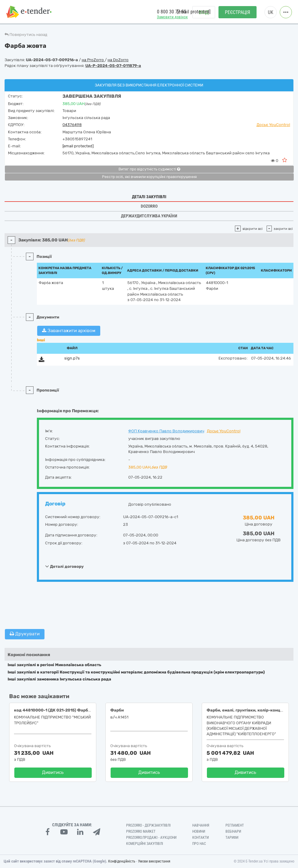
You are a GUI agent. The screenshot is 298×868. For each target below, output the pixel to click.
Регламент (235, 825)
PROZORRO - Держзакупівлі (148, 825)
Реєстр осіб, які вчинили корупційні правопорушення (149, 177)
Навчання (201, 825)
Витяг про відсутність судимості (149, 169)
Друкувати (25, 634)
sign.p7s (72, 358)
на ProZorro (93, 60)
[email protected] (78, 146)
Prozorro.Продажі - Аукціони (151, 838)
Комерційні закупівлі (145, 844)
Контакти (200, 838)
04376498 (72, 125)
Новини (199, 831)
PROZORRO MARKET (141, 831)
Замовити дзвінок (172, 17)
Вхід (204, 12)
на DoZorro (118, 60)
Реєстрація (238, 12)
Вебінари (233, 831)
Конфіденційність (122, 861)
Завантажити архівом (69, 331)
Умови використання (154, 861)
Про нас (199, 844)
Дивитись (53, 772)
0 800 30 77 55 (172, 12)
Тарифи (232, 838)
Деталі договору (64, 566)
